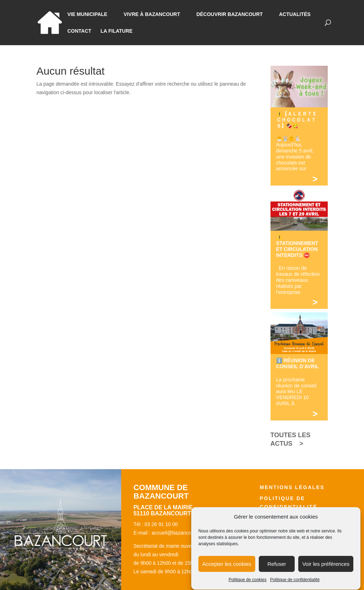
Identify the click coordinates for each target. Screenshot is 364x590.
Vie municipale (87, 14)
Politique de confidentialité (295, 586)
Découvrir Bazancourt (229, 14)
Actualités (295, 14)
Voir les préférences (326, 570)
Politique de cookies (248, 586)
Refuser (277, 570)
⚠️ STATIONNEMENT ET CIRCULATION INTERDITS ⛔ (297, 246)
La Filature (117, 31)
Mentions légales (292, 487)
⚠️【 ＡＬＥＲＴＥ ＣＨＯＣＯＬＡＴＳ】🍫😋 (299, 120)
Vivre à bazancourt (152, 14)
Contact (79, 31)
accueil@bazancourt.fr (177, 533)
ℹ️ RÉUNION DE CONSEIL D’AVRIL (298, 363)
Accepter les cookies (227, 570)
